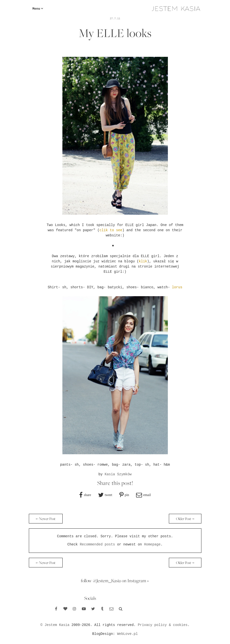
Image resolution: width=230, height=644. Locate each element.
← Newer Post (46, 519)
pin (127, 495)
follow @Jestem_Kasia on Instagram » (115, 581)
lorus (177, 287)
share (88, 495)
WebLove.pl (127, 634)
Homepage (152, 544)
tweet (108, 495)
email (147, 495)
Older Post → (185, 519)
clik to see (111, 230)
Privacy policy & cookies (163, 625)
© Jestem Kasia (55, 625)
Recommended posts (97, 544)
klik (143, 261)
